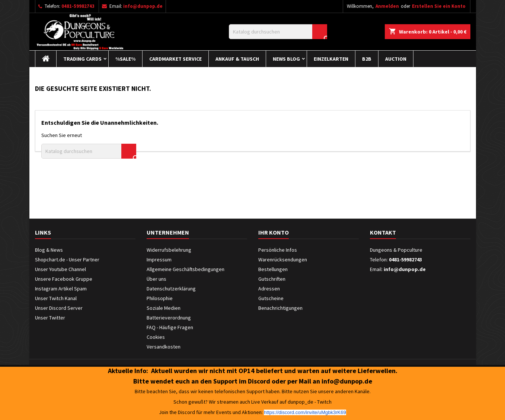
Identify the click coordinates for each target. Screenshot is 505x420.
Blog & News (49, 250)
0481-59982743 (78, 6)
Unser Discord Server (59, 308)
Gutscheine (271, 298)
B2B (367, 59)
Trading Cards (82, 59)
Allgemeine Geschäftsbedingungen (186, 269)
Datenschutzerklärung (171, 289)
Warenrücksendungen (283, 260)
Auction (396, 59)
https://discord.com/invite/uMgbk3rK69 (305, 412)
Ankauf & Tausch (237, 59)
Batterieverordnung (169, 318)
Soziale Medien (164, 308)
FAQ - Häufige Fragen (170, 327)
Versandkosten (164, 347)
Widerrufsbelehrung (169, 250)
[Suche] (278, 32)
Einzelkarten (331, 59)
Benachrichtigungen (280, 308)
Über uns (156, 279)
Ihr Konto (274, 232)
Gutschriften (272, 279)
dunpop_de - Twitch (310, 402)
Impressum (159, 260)
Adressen (269, 289)
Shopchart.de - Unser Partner (67, 260)
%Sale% (125, 59)
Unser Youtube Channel (60, 269)
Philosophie (160, 298)
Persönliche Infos (278, 250)
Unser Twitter (50, 318)
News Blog (286, 59)
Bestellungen (273, 269)
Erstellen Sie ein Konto (439, 6)
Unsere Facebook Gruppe (64, 279)
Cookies (156, 337)
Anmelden (387, 6)
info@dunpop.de (143, 6)
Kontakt (383, 232)
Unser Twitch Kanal (56, 298)
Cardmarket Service (175, 59)
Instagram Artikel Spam (61, 289)
